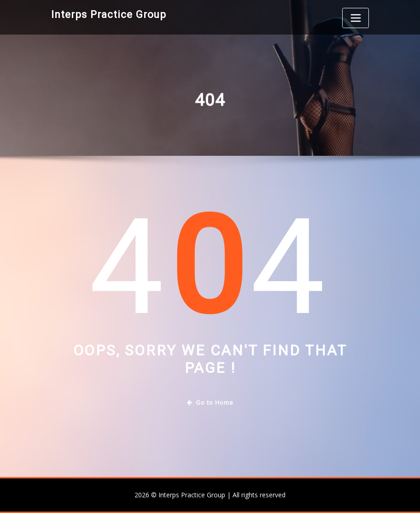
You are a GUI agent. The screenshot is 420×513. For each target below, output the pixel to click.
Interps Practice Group (109, 14)
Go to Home (210, 402)
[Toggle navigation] (356, 18)
